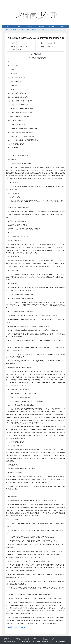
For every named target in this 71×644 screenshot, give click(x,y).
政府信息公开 (41, 27)
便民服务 (62, 27)
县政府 (19, 27)
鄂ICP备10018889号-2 (9, 641)
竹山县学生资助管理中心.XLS (17, 627)
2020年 (51, 30)
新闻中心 (30, 27)
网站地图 (51, 641)
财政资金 (34, 30)
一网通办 (52, 27)
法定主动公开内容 (25, 30)
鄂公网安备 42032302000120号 (24, 641)
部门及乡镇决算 (43, 30)
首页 (9, 27)
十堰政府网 (63, 641)
